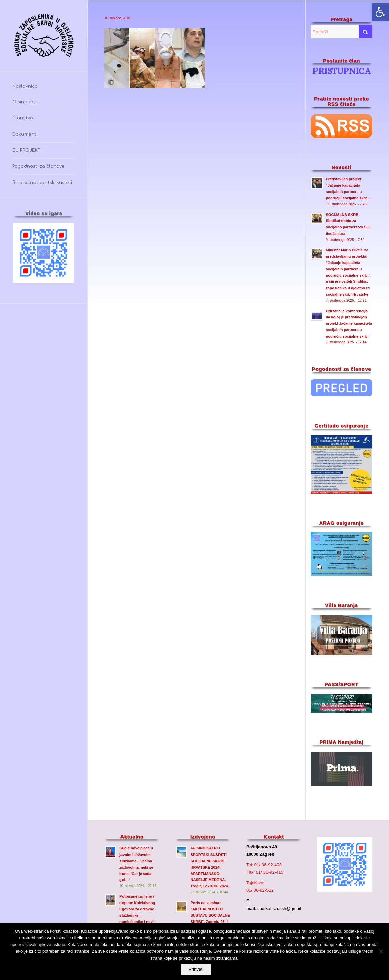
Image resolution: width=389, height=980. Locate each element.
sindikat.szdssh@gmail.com (283, 908)
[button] (380, 12)
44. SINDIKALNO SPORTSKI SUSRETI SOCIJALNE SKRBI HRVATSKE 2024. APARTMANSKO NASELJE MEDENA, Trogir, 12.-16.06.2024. (209, 867)
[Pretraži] (342, 32)
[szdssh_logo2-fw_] (44, 36)
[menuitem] (44, 87)
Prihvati (196, 969)
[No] (381, 952)
